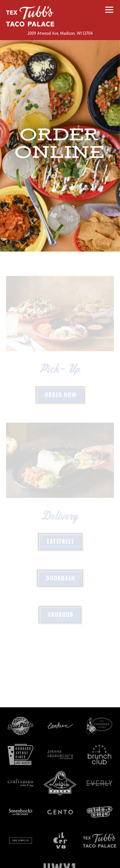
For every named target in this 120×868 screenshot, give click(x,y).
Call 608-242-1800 (61, 842)
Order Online (60, 859)
